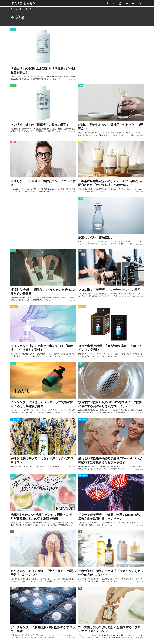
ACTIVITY (82, 142)
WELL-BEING (16, 420)
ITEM (13, 30)
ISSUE (13, 86)
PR (80, 251)
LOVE (13, 142)
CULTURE (14, 589)
